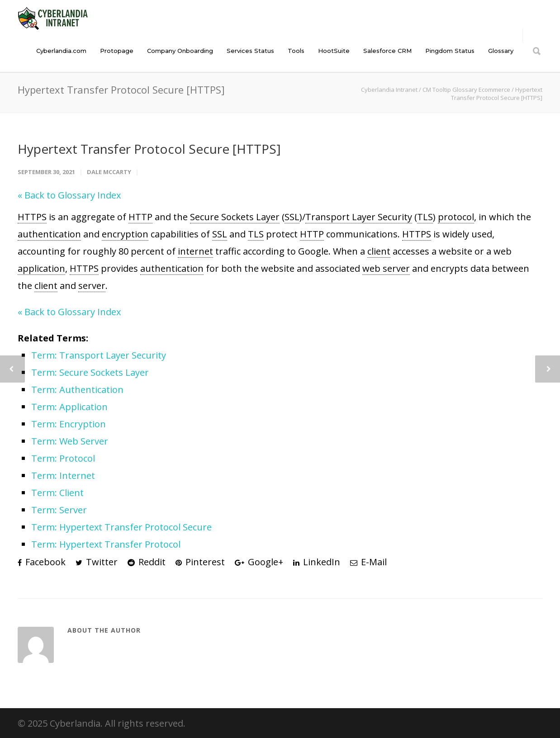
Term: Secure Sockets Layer (90, 372)
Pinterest (200, 562)
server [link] (92, 286)
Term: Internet (63, 475)
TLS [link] (425, 217)
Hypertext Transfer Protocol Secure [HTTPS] (149, 149)
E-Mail (368, 562)
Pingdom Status (450, 51)
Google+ (259, 562)
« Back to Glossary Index (69, 195)
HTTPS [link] (32, 217)
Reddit (147, 562)
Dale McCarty (109, 172)
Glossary (501, 51)
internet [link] (195, 251)
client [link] (379, 251)
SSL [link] (292, 217)
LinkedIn (317, 562)
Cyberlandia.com (61, 51)
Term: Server (59, 510)
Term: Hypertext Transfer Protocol (106, 544)
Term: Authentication (77, 390)
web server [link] (386, 268)
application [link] (41, 268)
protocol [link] (456, 217)
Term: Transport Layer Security (99, 355)
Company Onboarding (180, 51)
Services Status (250, 51)
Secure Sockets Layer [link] (235, 217)
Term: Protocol (63, 458)
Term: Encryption (69, 424)
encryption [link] (125, 234)
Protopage (117, 51)
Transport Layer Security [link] (359, 217)
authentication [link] (49, 234)
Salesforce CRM (387, 51)
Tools (296, 51)
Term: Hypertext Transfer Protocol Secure (121, 527)
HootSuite (334, 51)
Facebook (42, 562)
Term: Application (69, 407)
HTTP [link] (140, 217)
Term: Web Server (70, 441)
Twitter (97, 562)
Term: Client (57, 493)
